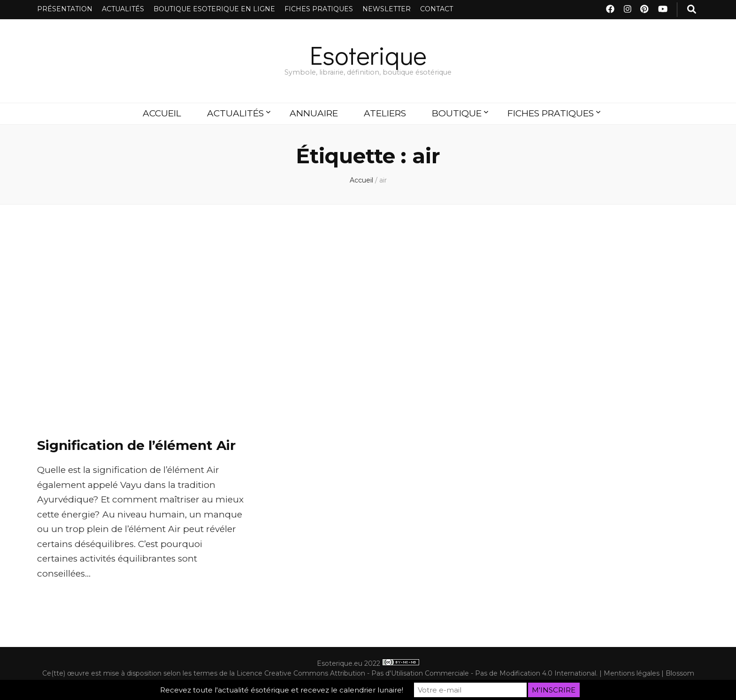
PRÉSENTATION (65, 9)
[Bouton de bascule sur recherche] (692, 10)
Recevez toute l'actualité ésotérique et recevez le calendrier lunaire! (282, 690)
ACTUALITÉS (123, 9)
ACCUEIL (162, 113)
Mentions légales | (635, 673)
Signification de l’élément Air (136, 445)
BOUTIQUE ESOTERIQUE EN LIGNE (214, 9)
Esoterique (368, 55)
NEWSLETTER (387, 9)
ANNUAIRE (314, 113)
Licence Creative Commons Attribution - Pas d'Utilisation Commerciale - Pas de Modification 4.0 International (416, 673)
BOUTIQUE (457, 113)
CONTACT (437, 9)
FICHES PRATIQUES (319, 9)
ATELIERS (385, 113)
